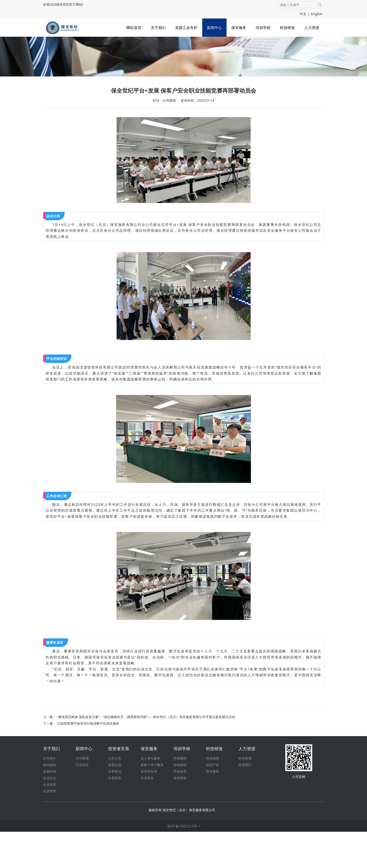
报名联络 (180, 814)
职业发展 (245, 794)
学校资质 (180, 808)
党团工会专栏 (186, 27)
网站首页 (134, 27)
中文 (304, 14)
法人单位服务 (150, 794)
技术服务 (213, 808)
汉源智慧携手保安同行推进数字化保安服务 (88, 760)
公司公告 (115, 794)
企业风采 (147, 814)
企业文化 (50, 814)
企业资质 (50, 821)
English (317, 14)
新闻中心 (214, 27)
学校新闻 (180, 801)
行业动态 (82, 801)
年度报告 (115, 814)
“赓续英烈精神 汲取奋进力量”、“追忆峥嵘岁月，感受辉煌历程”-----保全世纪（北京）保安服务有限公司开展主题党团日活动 (146, 753)
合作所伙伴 (149, 808)
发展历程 (50, 808)
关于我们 (158, 27)
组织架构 (50, 801)
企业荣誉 (50, 827)
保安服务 (239, 27)
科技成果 (213, 794)
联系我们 (245, 801)
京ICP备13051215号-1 (184, 862)
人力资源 (312, 27)
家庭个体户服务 (152, 801)
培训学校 (263, 27)
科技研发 (287, 27)
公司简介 (50, 794)
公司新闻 (82, 794)
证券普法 (115, 808)
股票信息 (115, 801)
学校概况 (180, 794)
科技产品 (213, 801)
